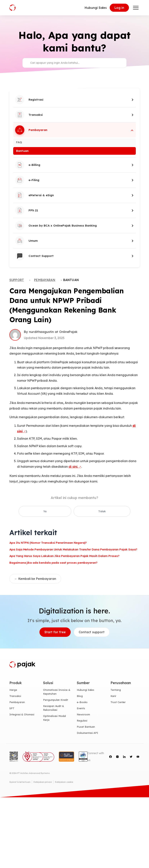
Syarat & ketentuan (20, 782)
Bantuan (22, 151)
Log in (119, 8)
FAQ (19, 142)
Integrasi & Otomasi (22, 715)
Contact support (92, 632)
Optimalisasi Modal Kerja (54, 718)
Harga (13, 690)
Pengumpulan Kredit (56, 700)
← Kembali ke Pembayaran (35, 579)
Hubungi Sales (96, 8)
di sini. (73, 467)
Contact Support (34, 256)
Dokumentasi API (87, 733)
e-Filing (27, 180)
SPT (12, 708)
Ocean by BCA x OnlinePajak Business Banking (56, 226)
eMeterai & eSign (34, 195)
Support (17, 280)
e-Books (82, 703)
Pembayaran (31, 130)
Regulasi (82, 721)
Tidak (83, 511)
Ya (65, 511)
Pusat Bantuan (86, 727)
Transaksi (29, 115)
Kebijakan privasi (43, 782)
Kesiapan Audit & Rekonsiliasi (54, 708)
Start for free (55, 632)
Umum (26, 241)
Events (81, 708)
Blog (80, 696)
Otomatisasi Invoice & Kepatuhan (57, 692)
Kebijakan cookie (64, 782)
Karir (113, 696)
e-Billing (28, 165)
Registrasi (29, 100)
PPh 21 (27, 210)
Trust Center (118, 703)
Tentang (116, 690)
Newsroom (83, 715)
